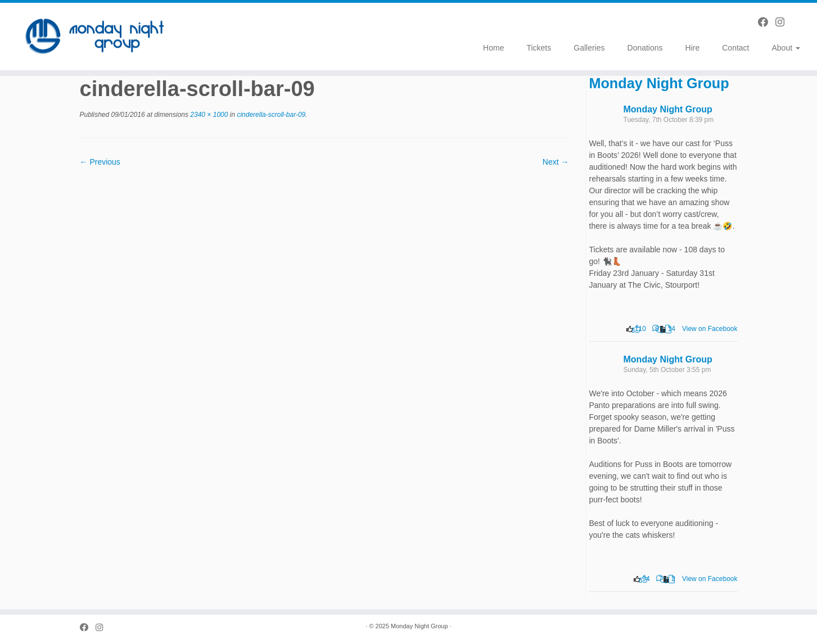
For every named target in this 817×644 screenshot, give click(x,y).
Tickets (539, 48)
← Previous (100, 162)
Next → (556, 162)
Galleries (589, 48)
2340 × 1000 (208, 115)
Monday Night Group (659, 83)
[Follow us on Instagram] (784, 22)
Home (493, 48)
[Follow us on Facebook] (767, 22)
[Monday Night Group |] (94, 37)
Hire (693, 48)
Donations (645, 48)
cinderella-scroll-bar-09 (270, 115)
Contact (735, 48)
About (786, 48)
